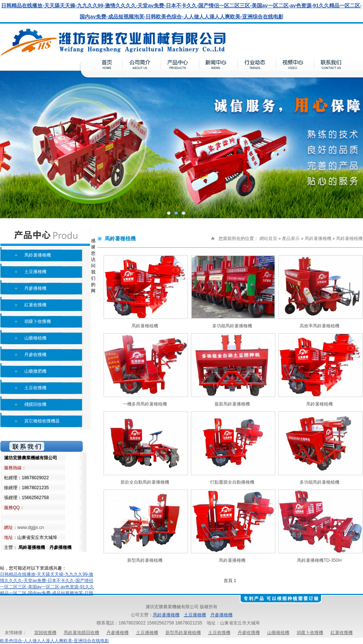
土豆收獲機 (35, 388)
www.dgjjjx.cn (31, 528)
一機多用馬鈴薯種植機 (145, 404)
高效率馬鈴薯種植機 (320, 326)
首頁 (228, 581)
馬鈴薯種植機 (349, 239)
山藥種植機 (35, 338)
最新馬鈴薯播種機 (232, 404)
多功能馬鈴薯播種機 (232, 326)
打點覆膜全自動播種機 (232, 482)
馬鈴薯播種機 (38, 255)
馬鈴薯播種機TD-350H (319, 560)
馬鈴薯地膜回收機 (81, 633)
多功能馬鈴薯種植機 (320, 482)
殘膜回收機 (35, 404)
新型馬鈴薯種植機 (145, 560)
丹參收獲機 (35, 355)
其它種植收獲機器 (42, 421)
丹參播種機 (35, 288)
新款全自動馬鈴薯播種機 (145, 482)
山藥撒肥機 (35, 371)
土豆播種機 (35, 272)
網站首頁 (268, 239)
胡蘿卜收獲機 (38, 321)
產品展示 (291, 239)
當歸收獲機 (45, 633)
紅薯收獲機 (35, 305)
